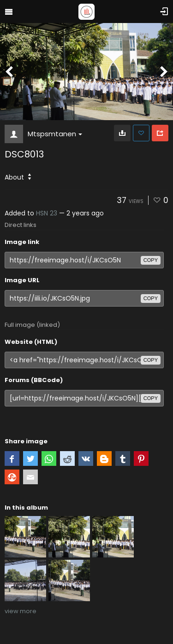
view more (21, 611)
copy (151, 260)
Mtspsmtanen (55, 134)
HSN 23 (47, 213)
